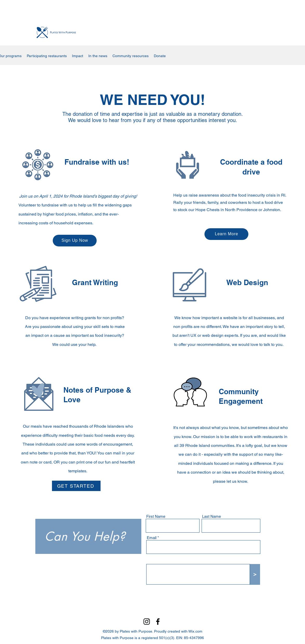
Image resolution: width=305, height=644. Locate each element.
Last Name (211, 516)
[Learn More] (226, 234)
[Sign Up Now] (75, 241)
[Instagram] (147, 622)
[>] (255, 574)
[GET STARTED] (76, 486)
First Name (156, 516)
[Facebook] (158, 622)
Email (152, 538)
